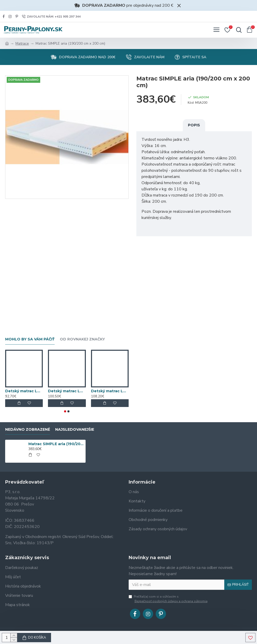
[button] (65, 411)
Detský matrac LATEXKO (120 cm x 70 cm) (110, 391)
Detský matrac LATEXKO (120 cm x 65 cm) (67, 391)
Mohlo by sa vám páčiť (30, 339)
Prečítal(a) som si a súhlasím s (168, 599)
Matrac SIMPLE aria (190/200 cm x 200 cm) (56, 444)
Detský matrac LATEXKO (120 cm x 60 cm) (24, 391)
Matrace (22, 43)
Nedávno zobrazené (28, 430)
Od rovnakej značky (82, 339)
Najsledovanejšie (75, 430)
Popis (194, 125)
